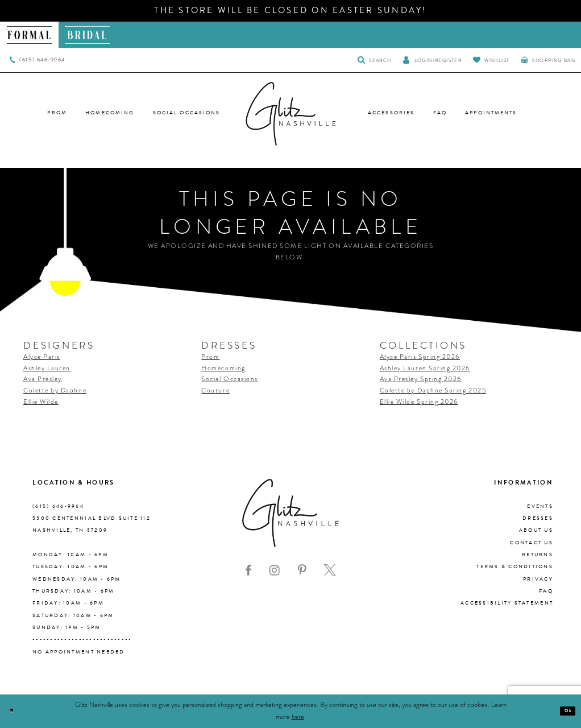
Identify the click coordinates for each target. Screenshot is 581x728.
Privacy (538, 579)
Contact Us (532, 543)
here (298, 717)
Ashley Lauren (47, 368)
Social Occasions (230, 379)
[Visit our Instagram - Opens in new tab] (275, 570)
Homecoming (223, 368)
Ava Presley (43, 379)
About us (536, 530)
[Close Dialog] (15, 711)
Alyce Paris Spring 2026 (420, 357)
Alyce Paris (42, 357)
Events (540, 506)
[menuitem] (29, 35)
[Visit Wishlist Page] (491, 60)
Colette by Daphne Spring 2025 (433, 390)
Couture (215, 390)
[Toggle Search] (374, 60)
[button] (432, 60)
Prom (210, 357)
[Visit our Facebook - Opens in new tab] (248, 570)
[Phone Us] (37, 60)
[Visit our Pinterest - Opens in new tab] (302, 570)
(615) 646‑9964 (58, 506)
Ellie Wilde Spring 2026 (419, 402)
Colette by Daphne (55, 390)
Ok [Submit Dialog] (565, 711)
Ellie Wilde (41, 402)
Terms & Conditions (515, 566)
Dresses (538, 518)
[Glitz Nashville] (290, 114)
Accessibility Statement (507, 603)
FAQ (546, 591)
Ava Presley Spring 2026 (421, 379)
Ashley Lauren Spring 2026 (425, 368)
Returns (538, 555)
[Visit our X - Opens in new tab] (330, 570)
